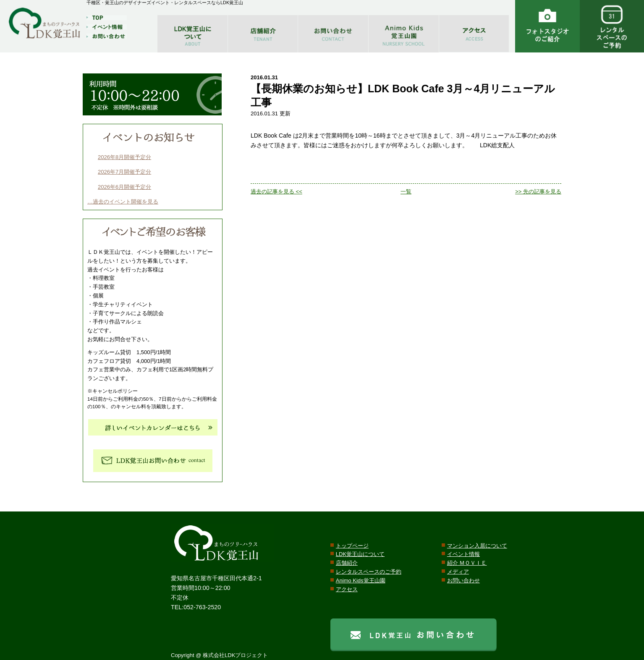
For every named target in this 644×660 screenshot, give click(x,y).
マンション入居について (477, 546)
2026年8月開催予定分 (124, 157)
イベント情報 (463, 554)
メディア (458, 572)
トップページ (352, 546)
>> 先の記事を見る (538, 192)
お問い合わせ (463, 580)
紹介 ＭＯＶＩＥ (467, 563)
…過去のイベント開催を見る (123, 202)
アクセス (347, 589)
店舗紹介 (347, 563)
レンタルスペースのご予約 (369, 572)
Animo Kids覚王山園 (361, 580)
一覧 (406, 192)
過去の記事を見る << (276, 192)
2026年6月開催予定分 (124, 187)
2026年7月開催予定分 (124, 172)
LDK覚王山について (360, 554)
